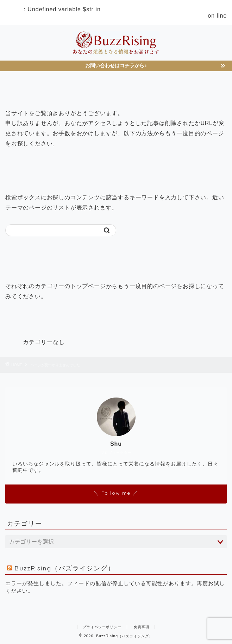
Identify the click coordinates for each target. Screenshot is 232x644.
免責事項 (142, 627)
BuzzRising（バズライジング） (65, 568)
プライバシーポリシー (102, 627)
